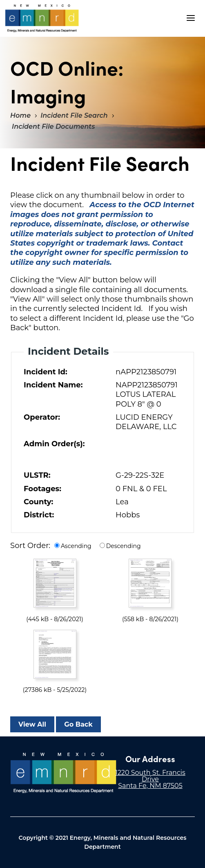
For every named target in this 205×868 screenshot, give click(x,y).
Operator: (42, 417)
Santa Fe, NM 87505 (150, 786)
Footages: (42, 489)
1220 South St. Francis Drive (150, 776)
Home (20, 115)
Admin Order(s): (54, 444)
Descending (124, 546)
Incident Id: (46, 372)
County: (38, 502)
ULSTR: (37, 475)
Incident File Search (74, 115)
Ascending (76, 546)
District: (39, 515)
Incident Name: (53, 385)
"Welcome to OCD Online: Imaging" (42, 18)
